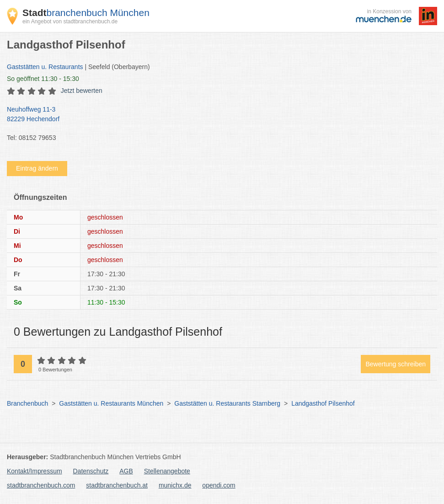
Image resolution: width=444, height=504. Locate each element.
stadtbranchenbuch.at (117, 485)
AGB (126, 471)
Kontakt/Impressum (35, 471)
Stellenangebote (167, 471)
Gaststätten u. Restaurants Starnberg (227, 403)
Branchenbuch (27, 403)
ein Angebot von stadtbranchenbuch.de (70, 21)
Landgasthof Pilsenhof (323, 403)
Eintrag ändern (37, 168)
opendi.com (219, 485)
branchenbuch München (86, 13)
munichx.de (175, 485)
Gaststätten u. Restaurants (45, 67)
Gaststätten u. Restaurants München (111, 403)
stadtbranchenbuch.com (41, 485)
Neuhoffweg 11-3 (217, 115)
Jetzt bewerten (82, 91)
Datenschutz (91, 471)
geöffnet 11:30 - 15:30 (43, 79)
